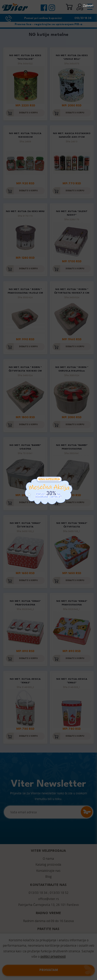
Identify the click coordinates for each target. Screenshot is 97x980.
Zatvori (88, 5)
